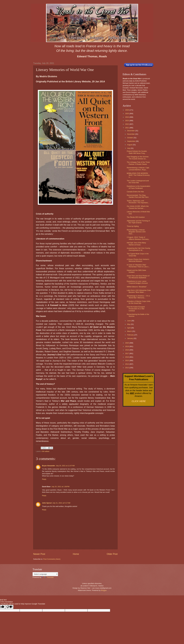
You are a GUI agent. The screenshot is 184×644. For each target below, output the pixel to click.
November (131, 134)
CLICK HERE (139, 401)
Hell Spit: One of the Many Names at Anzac (136, 244)
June (129, 321)
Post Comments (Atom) (52, 559)
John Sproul (47, 503)
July (129, 148)
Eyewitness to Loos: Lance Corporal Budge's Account (137, 282)
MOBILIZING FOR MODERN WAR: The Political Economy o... (138, 175)
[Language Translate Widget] (45, 574)
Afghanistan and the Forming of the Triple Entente (138, 222)
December (131, 131)
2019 (127, 346)
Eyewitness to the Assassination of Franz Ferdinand (138, 187)
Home (76, 554)
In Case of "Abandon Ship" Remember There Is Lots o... (138, 266)
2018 (127, 350)
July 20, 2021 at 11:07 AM (65, 466)
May (129, 324)
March (130, 331)
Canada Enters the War (135, 192)
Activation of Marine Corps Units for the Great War (139, 302)
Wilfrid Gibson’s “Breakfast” (137, 287)
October (130, 138)
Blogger (104, 590)
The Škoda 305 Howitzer (136, 217)
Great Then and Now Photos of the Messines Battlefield (138, 277)
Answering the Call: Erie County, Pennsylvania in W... (139, 249)
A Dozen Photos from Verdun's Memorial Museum (138, 260)
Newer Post (39, 554)
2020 (127, 343)
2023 (127, 121)
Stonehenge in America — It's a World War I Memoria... (138, 297)
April (129, 328)
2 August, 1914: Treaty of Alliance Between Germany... (138, 238)
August (130, 145)
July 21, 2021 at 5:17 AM (61, 503)
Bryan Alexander (49, 466)
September (131, 141)
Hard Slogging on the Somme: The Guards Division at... (138, 158)
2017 (127, 353)
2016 (127, 357)
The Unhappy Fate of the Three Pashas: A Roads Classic (138, 163)
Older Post (112, 554)
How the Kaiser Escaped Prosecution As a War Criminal (136, 309)
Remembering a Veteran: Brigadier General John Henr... (136, 232)
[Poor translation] (9, 607)
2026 (127, 110)
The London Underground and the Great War (138, 182)
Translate (48, 577)
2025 (127, 114)
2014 (127, 364)
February (131, 335)
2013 (127, 368)
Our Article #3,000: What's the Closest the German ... (138, 207)
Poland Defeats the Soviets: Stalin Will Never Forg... (137, 152)
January (130, 338)
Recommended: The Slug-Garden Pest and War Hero (138, 196)
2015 (127, 360)
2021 (127, 128)
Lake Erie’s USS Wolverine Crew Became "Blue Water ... (139, 291)
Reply (44, 479)
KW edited (45, 451)
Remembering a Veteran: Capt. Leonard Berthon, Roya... (138, 169)
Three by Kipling (133, 226)
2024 (127, 117)
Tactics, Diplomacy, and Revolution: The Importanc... (138, 202)
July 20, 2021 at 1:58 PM (60, 487)
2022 (127, 124)
